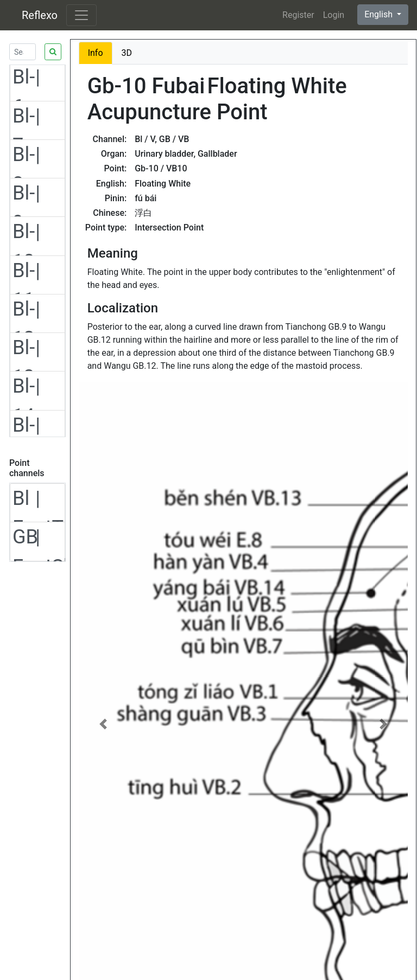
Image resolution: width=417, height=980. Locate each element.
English (380, 14)
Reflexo (40, 15)
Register (298, 15)
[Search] (23, 52)
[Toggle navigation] (81, 15)
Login (334, 15)
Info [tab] (96, 53)
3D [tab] (127, 53)
